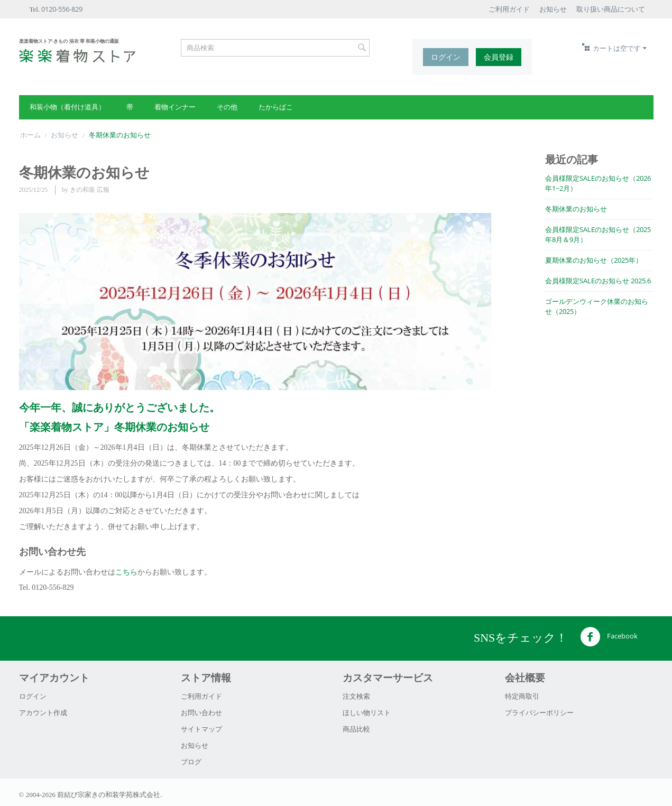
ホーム (30, 135)
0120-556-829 (62, 9)
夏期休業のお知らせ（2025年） (594, 260)
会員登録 (499, 57)
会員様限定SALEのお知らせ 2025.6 (598, 281)
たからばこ (276, 107)
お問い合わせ (201, 712)
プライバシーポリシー (539, 712)
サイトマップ (201, 729)
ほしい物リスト (367, 712)
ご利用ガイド (509, 9)
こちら (126, 572)
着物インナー (175, 107)
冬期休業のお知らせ (576, 209)
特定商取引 (522, 696)
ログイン (446, 57)
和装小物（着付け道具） (67, 107)
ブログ (191, 762)
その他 (227, 107)
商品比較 (356, 729)
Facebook (609, 637)
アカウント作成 (43, 712)
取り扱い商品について (611, 9)
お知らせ (553, 9)
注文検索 (356, 696)
